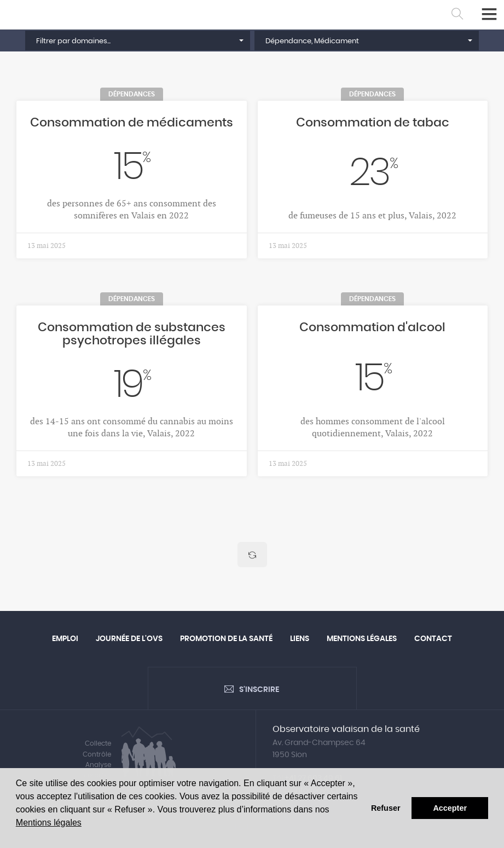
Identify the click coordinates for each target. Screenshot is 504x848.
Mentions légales (49, 823)
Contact (433, 639)
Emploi (65, 639)
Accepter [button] (450, 808)
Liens (300, 639)
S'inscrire (259, 690)
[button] (137, 41)
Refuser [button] (386, 808)
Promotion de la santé (226, 639)
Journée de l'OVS (129, 639)
